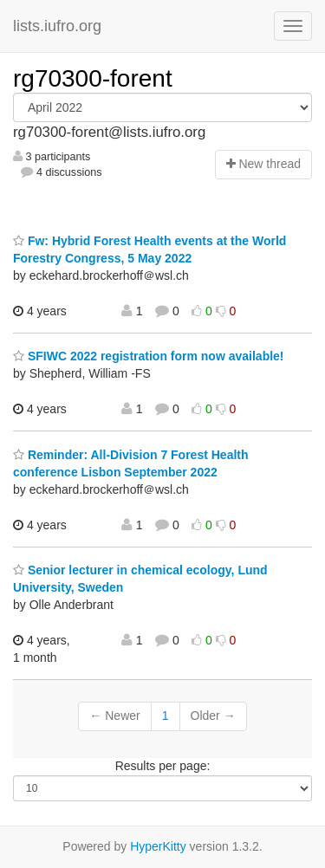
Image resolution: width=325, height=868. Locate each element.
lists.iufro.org (57, 26)
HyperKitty (158, 846)
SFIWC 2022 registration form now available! (149, 356)
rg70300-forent (93, 78)
